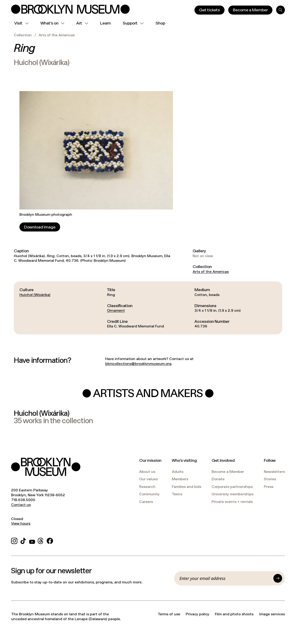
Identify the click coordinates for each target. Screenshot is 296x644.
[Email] (225, 578)
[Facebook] (50, 540)
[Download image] (40, 227)
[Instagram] (14, 540)
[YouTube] (32, 540)
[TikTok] (23, 540)
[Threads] (41, 540)
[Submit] (278, 578)
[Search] (281, 10)
